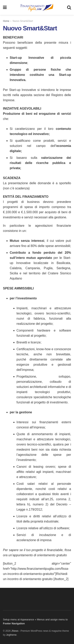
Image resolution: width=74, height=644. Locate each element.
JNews (15, 631)
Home (6, 21)
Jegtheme (11, 635)
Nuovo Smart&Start (23, 21)
